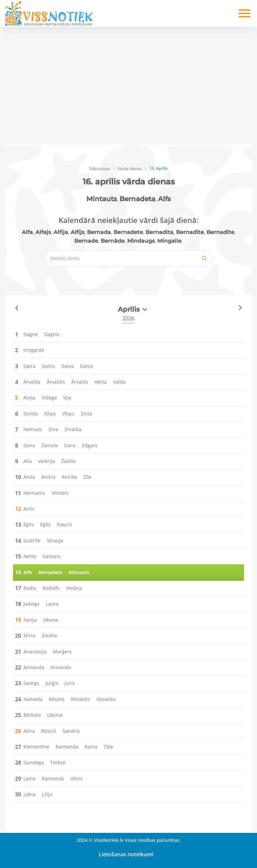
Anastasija (35, 652)
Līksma (55, 715)
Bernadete (128, 232)
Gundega (34, 762)
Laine (29, 778)
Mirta (29, 636)
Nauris (64, 524)
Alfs (164, 199)
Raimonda (67, 747)
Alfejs (43, 232)
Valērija (47, 461)
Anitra (48, 477)
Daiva (67, 366)
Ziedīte (50, 636)
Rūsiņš (49, 731)
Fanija (30, 620)
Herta (101, 382)
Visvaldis (106, 699)
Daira (29, 366)
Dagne (31, 334)
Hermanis (34, 493)
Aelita (30, 556)
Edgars (90, 445)
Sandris (71, 731)
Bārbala (32, 715)
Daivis (87, 366)
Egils (29, 524)
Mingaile (169, 241)
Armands (61, 667)
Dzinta (31, 414)
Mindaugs (141, 241)
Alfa (27, 232)
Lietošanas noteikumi (126, 854)
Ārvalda (32, 382)
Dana (29, 445)
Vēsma (51, 620)
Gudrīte (32, 540)
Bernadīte (220, 232)
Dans (70, 445)
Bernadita (159, 232)
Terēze (58, 762)
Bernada (99, 232)
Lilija (47, 794)
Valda (119, 382)
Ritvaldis (80, 699)
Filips (50, 414)
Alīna (29, 731)
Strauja (55, 540)
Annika (69, 477)
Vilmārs (60, 493)
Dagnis (52, 334)
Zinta (86, 414)
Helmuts (33, 429)
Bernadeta (137, 199)
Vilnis (77, 778)
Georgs (31, 683)
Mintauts (102, 199)
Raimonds (53, 778)
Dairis (48, 366)
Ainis (29, 509)
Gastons (52, 556)
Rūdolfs (51, 588)
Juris (70, 683)
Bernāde (113, 241)
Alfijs (77, 232)
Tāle (108, 747)
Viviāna (74, 588)
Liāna (29, 794)
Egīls (45, 524)
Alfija (61, 232)
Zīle (87, 477)
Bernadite (190, 232)
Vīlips (68, 414)
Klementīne (36, 747)
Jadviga (31, 604)
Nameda (33, 699)
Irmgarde (34, 350)
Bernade (86, 241)
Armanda (34, 667)
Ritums (57, 699)
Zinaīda (73, 429)
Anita (29, 477)
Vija (67, 398)
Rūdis (30, 588)
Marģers (62, 652)
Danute (50, 445)
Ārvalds (80, 382)
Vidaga (49, 398)
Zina (53, 429)
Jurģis (52, 683)
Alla (28, 461)
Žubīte (68, 461)
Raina (91, 747)
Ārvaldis (56, 382)
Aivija (29, 398)
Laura (52, 604)
